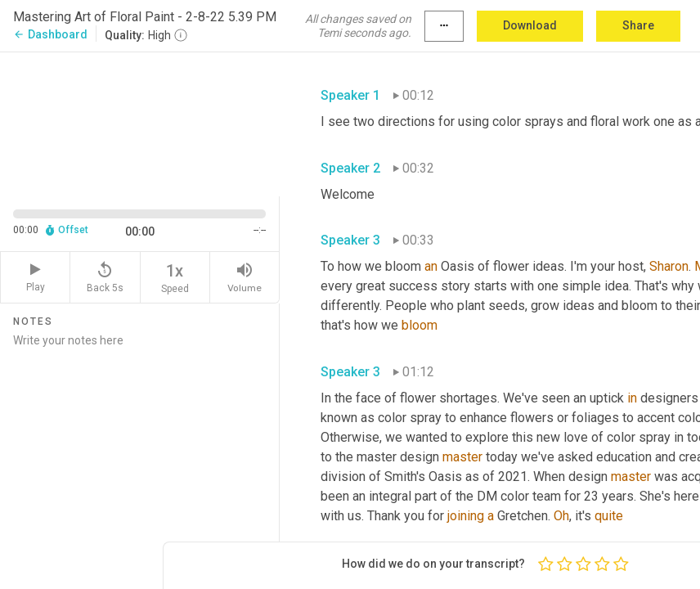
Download (530, 25)
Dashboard (50, 34)
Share (638, 25)
